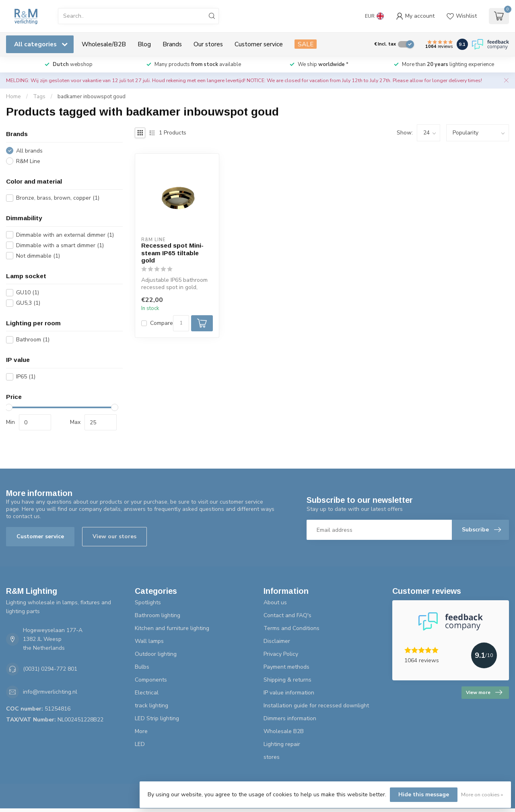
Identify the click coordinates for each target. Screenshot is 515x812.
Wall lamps (149, 641)
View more (484, 692)
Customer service (259, 44)
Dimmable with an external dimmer (65, 235)
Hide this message (424, 794)
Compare (162, 323)
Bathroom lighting (158, 615)
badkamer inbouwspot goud (92, 97)
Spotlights (148, 602)
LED (140, 744)
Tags (39, 97)
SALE (306, 44)
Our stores (208, 44)
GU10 (28, 292)
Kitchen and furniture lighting (172, 628)
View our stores (114, 536)
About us (275, 602)
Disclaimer (277, 641)
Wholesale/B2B (104, 44)
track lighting (151, 706)
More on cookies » (482, 794)
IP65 (26, 377)
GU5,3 (28, 303)
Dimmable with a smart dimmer (60, 245)
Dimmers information (290, 718)
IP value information (289, 693)
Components (151, 680)
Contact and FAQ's (287, 615)
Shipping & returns (287, 680)
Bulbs (142, 667)
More (141, 731)
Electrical (147, 693)
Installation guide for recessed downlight (316, 706)
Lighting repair (282, 744)
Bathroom (33, 340)
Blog (144, 44)
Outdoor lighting (156, 654)
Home (13, 97)
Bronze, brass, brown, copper (58, 198)
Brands (172, 44)
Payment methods (286, 667)
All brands (29, 151)
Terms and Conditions (291, 628)
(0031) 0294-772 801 (50, 669)
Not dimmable (38, 256)
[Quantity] (181, 323)
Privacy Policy (281, 654)
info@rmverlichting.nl (50, 692)
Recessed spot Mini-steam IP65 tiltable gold (172, 253)
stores (272, 757)
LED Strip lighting (157, 718)
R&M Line (28, 161)
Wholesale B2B (284, 731)
